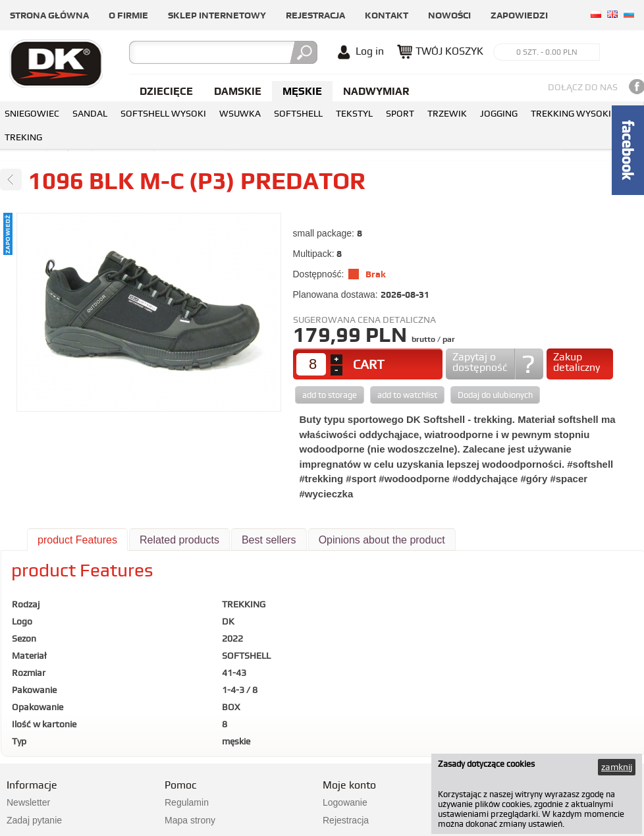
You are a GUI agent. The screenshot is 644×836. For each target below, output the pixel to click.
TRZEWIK (447, 113)
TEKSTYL (354, 113)
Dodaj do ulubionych (495, 395)
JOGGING (499, 113)
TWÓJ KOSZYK (449, 51)
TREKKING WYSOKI (571, 113)
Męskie (302, 91)
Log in (370, 51)
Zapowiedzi (519, 15)
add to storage (330, 395)
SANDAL (90, 113)
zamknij (617, 767)
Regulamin (187, 802)
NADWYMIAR (376, 91)
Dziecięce (166, 91)
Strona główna (49, 15)
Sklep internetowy (217, 15)
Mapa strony (190, 820)
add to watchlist (407, 395)
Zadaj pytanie (34, 820)
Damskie (238, 91)
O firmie (128, 15)
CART (369, 364)
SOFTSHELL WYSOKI (163, 113)
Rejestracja (315, 15)
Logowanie (345, 802)
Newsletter (28, 802)
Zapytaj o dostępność (480, 362)
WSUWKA (240, 113)
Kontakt (387, 15)
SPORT (400, 113)
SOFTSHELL (298, 113)
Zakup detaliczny (577, 362)
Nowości (449, 15)
